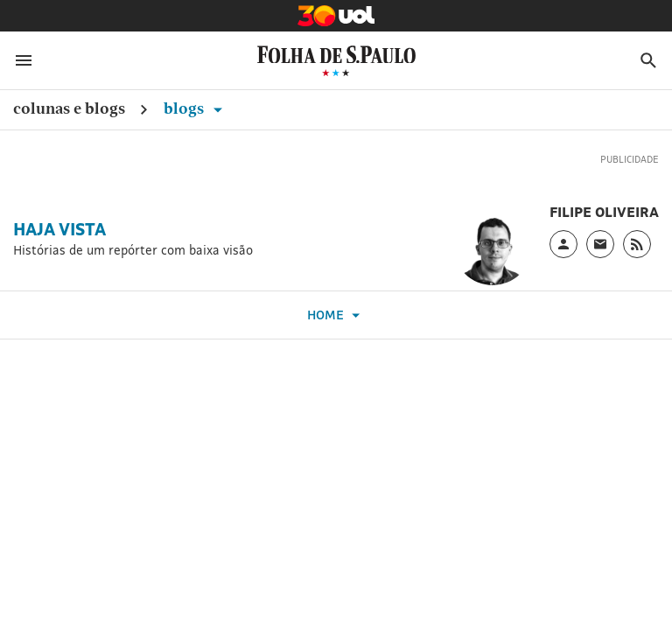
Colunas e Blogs (69, 108)
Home (336, 315)
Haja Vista (59, 229)
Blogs (196, 108)
